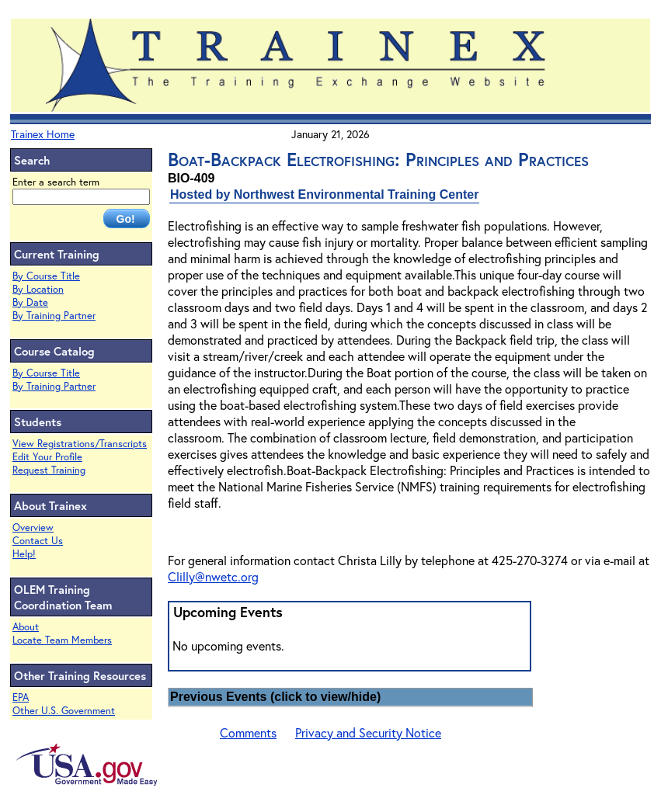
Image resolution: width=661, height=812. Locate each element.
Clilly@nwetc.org (213, 576)
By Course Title (46, 276)
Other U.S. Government (64, 711)
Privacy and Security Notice (368, 732)
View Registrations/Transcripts (80, 444)
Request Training (49, 470)
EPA (21, 697)
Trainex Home (43, 134)
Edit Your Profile (47, 457)
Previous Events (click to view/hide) (275, 697)
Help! (24, 554)
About (26, 627)
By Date (30, 302)
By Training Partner (54, 316)
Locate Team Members (62, 640)
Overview (33, 527)
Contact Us (38, 541)
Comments (248, 732)
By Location (38, 289)
